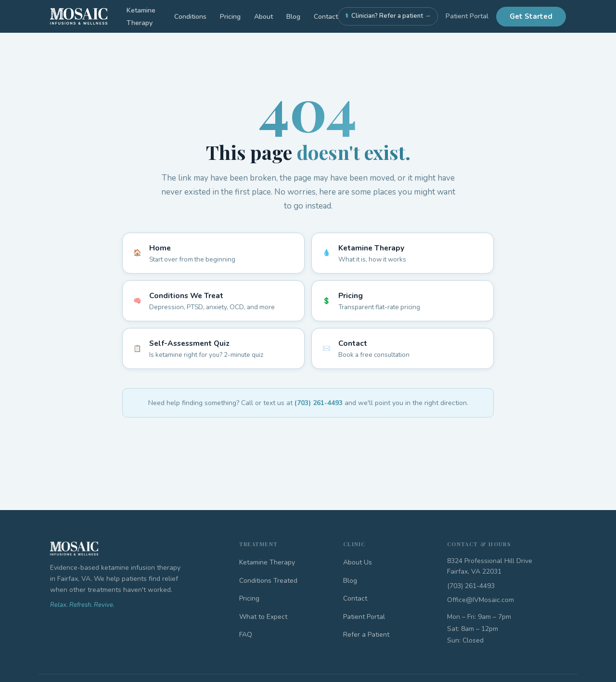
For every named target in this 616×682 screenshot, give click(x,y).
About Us (358, 562)
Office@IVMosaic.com (481, 600)
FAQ (246, 635)
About (263, 17)
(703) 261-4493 (319, 403)
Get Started (531, 16)
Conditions (190, 17)
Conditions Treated (268, 581)
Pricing (230, 17)
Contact (326, 17)
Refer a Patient (366, 635)
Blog (293, 17)
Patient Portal (467, 16)
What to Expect (263, 617)
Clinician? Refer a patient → (388, 16)
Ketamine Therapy (267, 562)
